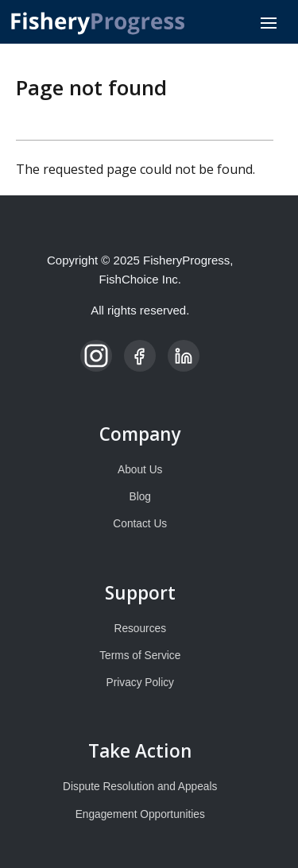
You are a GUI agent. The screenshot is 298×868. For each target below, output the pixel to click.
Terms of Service (140, 656)
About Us (140, 470)
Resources (141, 629)
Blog (140, 497)
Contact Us (140, 524)
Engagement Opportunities (140, 814)
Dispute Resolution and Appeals (140, 787)
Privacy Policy (140, 683)
